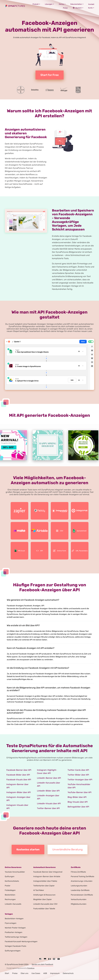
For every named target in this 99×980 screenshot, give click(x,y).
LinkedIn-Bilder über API (48, 791)
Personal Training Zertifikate (82, 876)
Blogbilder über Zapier (43, 899)
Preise (65, 8)
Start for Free (50, 75)
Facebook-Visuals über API (19, 780)
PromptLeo (31, 968)
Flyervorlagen (11, 923)
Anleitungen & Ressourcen (44, 895)
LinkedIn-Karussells (13, 904)
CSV (60, 531)
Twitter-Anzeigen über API (80, 780)
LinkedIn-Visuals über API (49, 803)
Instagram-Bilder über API (19, 792)
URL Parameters (80, 551)
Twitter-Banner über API (48, 808)
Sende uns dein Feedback (42, 964)
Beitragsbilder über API (78, 807)
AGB (45, 973)
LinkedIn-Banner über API (49, 778)
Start (7, 973)
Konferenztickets (12, 881)
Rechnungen (10, 899)
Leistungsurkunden (79, 886)
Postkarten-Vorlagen (14, 932)
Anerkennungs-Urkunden (82, 881)
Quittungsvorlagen (13, 951)
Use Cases (36, 973)
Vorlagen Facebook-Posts (15, 946)
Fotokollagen (10, 890)
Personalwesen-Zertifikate (82, 895)
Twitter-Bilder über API (78, 775)
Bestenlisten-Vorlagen (14, 919)
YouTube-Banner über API (79, 792)
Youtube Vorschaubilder (15, 872)
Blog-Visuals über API (78, 802)
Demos (62, 4)
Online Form (60, 551)
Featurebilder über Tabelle (44, 909)
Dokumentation (77, 4)
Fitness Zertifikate (78, 872)
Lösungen (49, 4)
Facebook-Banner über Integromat (48, 872)
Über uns (24, 973)
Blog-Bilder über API (77, 797)
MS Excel (19, 551)
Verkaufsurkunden (79, 899)
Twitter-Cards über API (78, 770)
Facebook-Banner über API (19, 770)
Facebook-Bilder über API (18, 775)
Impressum (55, 973)
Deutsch (78, 8)
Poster (8, 886)
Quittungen (10, 876)
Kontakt (91, 4)
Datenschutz (68, 973)
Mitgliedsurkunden (79, 904)
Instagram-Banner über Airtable (47, 876)
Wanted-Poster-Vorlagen (15, 928)
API (39, 551)
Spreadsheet (80, 531)
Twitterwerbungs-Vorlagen (16, 937)
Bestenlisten (10, 895)
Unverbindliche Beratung (68, 850)
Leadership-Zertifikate (80, 890)
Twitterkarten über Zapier (44, 886)
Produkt (36, 4)
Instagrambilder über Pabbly (45, 881)
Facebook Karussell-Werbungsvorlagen (21, 942)
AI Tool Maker (39, 890)
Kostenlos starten (28, 850)
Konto (91, 8)
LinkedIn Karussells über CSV (45, 904)
